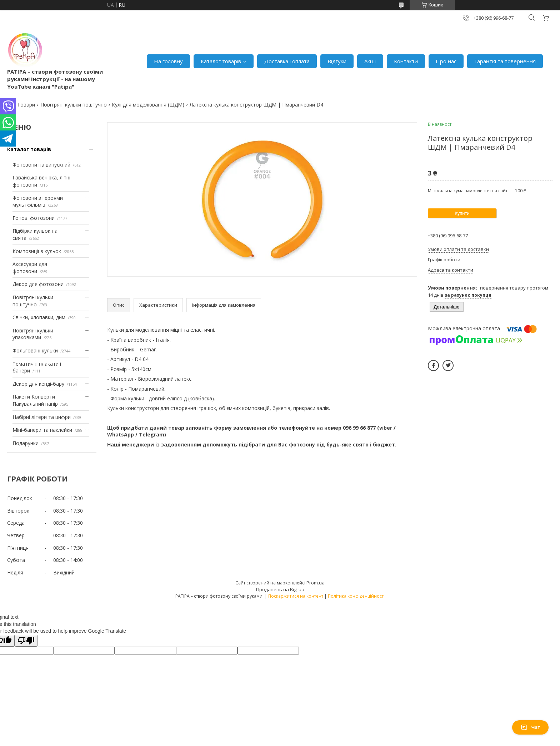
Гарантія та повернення (505, 61)
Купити (462, 213)
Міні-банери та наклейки (42, 430)
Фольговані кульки (35, 350)
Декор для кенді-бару (38, 384)
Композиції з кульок (37, 251)
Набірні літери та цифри (42, 417)
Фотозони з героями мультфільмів (38, 201)
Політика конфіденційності (356, 596)
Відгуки (337, 61)
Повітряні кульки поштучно (74, 105)
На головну (168, 61)
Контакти (406, 61)
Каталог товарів (221, 61)
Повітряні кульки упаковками (33, 334)
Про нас (446, 61)
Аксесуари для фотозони (30, 268)
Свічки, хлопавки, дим (39, 317)
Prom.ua (316, 583)
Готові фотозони (34, 218)
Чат (530, 727)
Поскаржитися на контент (296, 596)
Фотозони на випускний (41, 165)
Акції (370, 61)
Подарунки (26, 443)
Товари (26, 105)
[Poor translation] (26, 641)
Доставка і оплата (287, 61)
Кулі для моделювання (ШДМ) (148, 105)
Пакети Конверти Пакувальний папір (35, 400)
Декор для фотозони (38, 284)
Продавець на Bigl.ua (280, 589)
